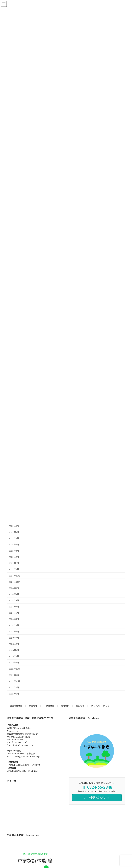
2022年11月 (14, 675)
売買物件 (33, 706)
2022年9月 (14, 687)
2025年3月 (14, 557)
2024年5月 (14, 613)
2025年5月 (14, 544)
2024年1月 (14, 631)
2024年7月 (14, 607)
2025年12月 (14, 526)
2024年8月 (14, 600)
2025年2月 (14, 563)
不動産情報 (49, 706)
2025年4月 (14, 551)
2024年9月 (14, 594)
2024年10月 (14, 588)
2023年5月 (14, 650)
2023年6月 (14, 644)
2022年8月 (14, 694)
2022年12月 (14, 669)
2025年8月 (14, 538)
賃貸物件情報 (16, 706)
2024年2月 (14, 625)
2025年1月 (14, 569)
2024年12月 (14, 576)
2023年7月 (14, 638)
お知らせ (80, 706)
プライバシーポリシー (101, 706)
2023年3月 (14, 656)
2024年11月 (14, 582)
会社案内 (65, 706)
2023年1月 (14, 663)
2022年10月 (14, 681)
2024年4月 (14, 619)
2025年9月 (14, 532)
